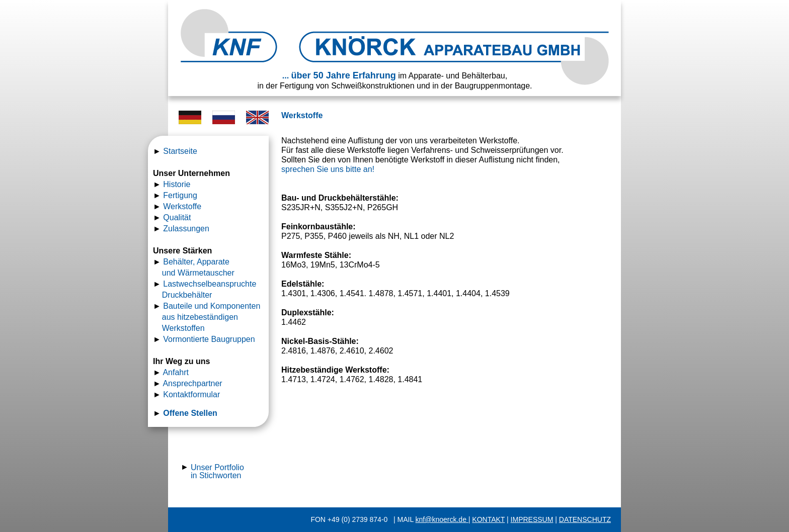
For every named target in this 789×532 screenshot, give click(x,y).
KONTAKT (488, 519)
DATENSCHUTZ (585, 519)
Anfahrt (176, 372)
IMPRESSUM (532, 519)
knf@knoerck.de (442, 519)
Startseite (180, 151)
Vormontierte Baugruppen (209, 339)
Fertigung (180, 195)
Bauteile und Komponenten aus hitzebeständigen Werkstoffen (208, 317)
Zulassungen (186, 229)
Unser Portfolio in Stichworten (217, 471)
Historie (177, 184)
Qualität (177, 217)
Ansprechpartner (192, 383)
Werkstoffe (182, 206)
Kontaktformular (191, 394)
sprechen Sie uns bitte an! (328, 169)
